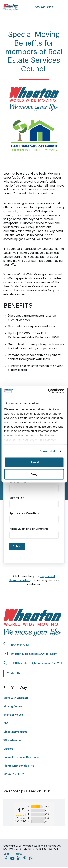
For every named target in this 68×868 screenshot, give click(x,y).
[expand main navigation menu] (62, 7)
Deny (34, 474)
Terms (18, 854)
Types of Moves (13, 715)
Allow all (34, 462)
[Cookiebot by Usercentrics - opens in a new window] (48, 391)
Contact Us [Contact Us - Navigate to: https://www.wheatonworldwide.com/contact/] (14, 673)
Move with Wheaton (16, 698)
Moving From (18, 482)
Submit (17, 546)
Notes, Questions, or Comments (29, 529)
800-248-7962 (44, 7)
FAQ (6, 723)
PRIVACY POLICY (14, 774)
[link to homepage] (11, 7)
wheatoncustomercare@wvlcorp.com (34, 654)
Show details (48, 451)
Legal (7, 854)
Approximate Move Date (25, 513)
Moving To (17, 498)
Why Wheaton (12, 740)
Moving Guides (13, 706)
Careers (8, 749)
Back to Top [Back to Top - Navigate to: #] (55, 846)
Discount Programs (15, 732)
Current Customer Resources (21, 757)
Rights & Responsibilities (19, 766)
